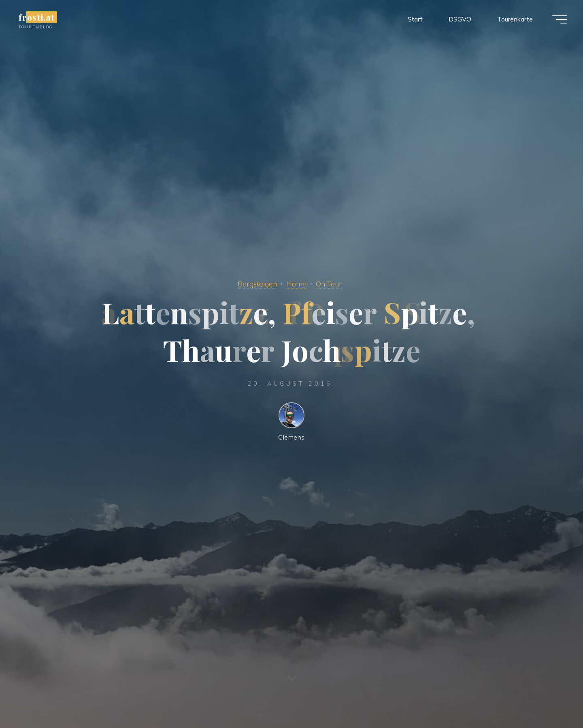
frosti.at (37, 17)
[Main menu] (560, 19)
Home (296, 284)
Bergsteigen (257, 284)
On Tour (329, 284)
